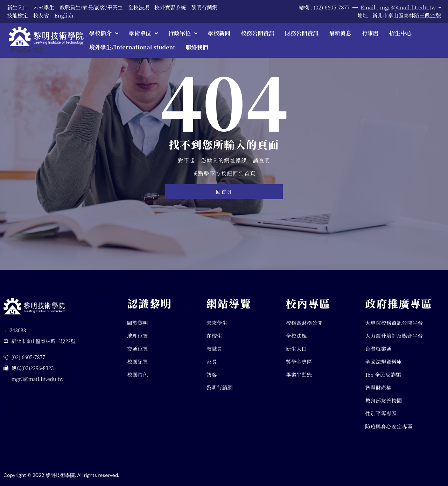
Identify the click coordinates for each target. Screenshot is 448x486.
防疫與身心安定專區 (389, 426)
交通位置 (138, 349)
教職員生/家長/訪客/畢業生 (91, 7)
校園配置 (138, 362)
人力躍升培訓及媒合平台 (394, 336)
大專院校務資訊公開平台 (394, 323)
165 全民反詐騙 (383, 374)
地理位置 (138, 336)
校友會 (41, 15)
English (64, 15)
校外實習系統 (170, 7)
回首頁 (224, 192)
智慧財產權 (378, 387)
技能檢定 (17, 15)
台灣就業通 (378, 349)
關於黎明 (138, 323)
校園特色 (138, 374)
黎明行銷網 (204, 7)
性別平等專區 (381, 413)
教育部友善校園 (383, 400)
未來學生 (44, 7)
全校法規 (139, 7)
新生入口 (17, 7)
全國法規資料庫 (383, 362)
